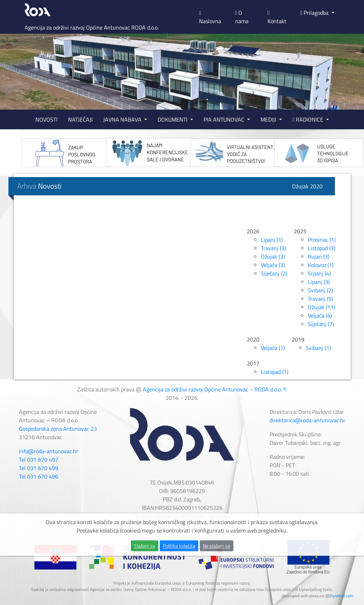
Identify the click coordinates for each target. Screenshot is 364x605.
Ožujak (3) (273, 256)
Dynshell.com (342, 596)
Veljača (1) (273, 348)
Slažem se (145, 564)
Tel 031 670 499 (39, 468)
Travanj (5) (320, 299)
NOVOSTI (47, 119)
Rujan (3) (319, 256)
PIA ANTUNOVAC (225, 119)
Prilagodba (315, 13)
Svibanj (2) (320, 290)
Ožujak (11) (321, 307)
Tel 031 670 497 (39, 460)
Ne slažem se (217, 564)
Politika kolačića (179, 564)
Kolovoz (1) (321, 265)
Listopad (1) (274, 372)
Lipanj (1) (272, 240)
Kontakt (277, 18)
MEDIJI (269, 119)
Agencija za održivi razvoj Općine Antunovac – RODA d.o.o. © (215, 389)
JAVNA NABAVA (123, 119)
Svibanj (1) (318, 348)
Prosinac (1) (322, 240)
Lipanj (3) (319, 282)
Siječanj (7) (321, 324)
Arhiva (39, 186)
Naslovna (210, 18)
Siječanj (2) (274, 273)
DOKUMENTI (173, 119)
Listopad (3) (322, 248)
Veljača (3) (273, 265)
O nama (242, 17)
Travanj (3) (273, 248)
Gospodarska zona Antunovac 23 (58, 429)
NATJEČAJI (80, 119)
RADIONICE (309, 119)
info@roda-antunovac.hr (49, 451)
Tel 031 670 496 (39, 476)
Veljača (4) (320, 315)
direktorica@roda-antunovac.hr (307, 420)
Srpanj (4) (319, 273)
